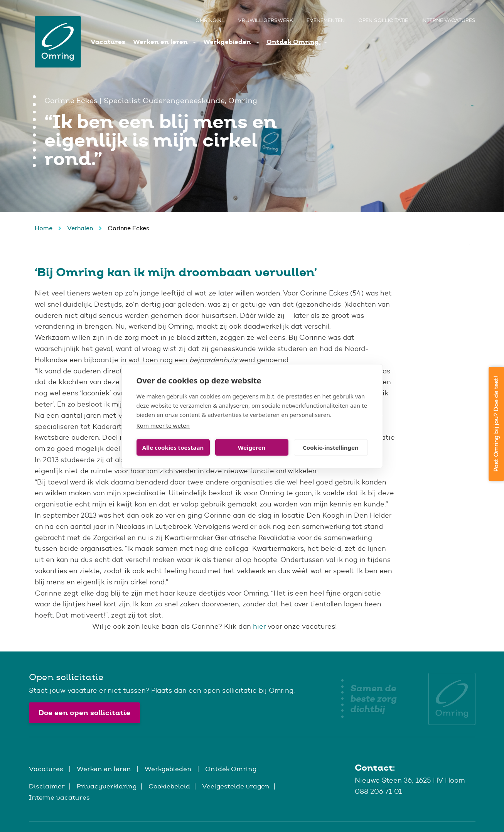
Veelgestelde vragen (236, 786)
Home (44, 228)
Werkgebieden (228, 42)
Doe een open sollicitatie (84, 713)
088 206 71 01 (378, 791)
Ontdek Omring (293, 42)
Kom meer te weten (163, 425)
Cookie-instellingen (331, 447)
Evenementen (326, 20)
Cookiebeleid (169, 786)
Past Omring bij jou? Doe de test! (496, 424)
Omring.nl (210, 20)
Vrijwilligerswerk (265, 20)
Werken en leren (161, 42)
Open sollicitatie (383, 20)
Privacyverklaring (107, 786)
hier (259, 626)
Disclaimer (47, 786)
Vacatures (108, 42)
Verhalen (80, 228)
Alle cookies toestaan (173, 447)
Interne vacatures (448, 20)
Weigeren (252, 447)
